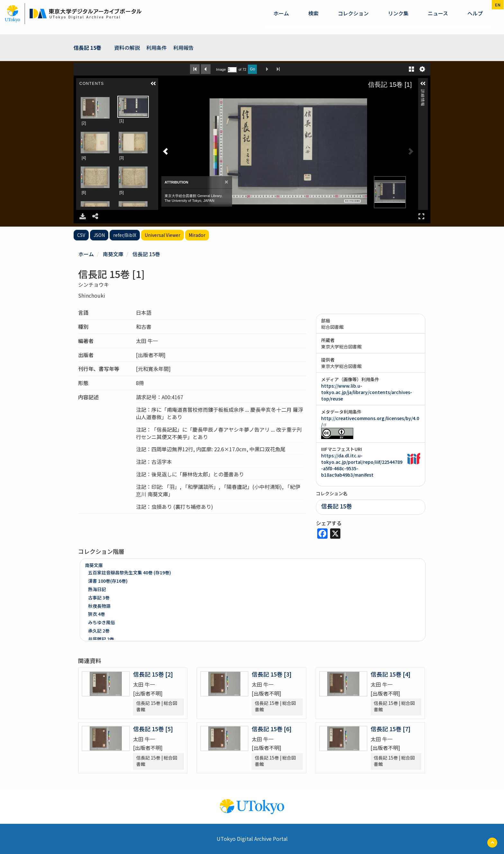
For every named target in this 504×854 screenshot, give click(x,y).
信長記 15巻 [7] (391, 729)
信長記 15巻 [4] (391, 674)
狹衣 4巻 (97, 614)
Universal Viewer (162, 235)
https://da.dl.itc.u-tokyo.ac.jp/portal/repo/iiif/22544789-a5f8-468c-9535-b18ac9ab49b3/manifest (362, 465)
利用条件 (157, 48)
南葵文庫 (113, 254)
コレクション (353, 13)
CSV (81, 235)
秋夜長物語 (99, 606)
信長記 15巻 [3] (272, 674)
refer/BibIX (125, 235)
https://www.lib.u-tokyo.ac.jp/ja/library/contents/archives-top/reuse (367, 392)
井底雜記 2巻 (101, 639)
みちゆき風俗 (102, 622)
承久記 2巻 (99, 631)
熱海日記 (97, 589)
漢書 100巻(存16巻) (108, 581)
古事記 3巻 (99, 598)
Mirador (197, 235)
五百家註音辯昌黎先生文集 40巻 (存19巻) (130, 572)
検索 (313, 13)
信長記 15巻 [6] (272, 729)
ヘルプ (475, 13)
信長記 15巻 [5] (153, 729)
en (498, 5)
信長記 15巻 (87, 48)
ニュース (438, 13)
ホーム (281, 13)
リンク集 (398, 13)
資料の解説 (127, 48)
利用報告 (184, 48)
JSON (99, 235)
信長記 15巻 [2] (153, 674)
